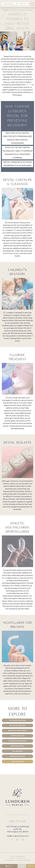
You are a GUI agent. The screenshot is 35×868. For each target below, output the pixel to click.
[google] (18, 840)
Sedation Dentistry (17, 746)
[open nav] (32, 4)
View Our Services (18, 761)
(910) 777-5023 (17, 821)
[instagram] (23, 840)
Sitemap (12, 858)
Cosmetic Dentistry (18, 736)
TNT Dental (27, 860)
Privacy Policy (22, 858)
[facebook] (12, 840)
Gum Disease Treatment (18, 720)
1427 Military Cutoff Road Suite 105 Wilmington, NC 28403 (17, 829)
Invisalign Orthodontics (18, 741)
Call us (29, 85)
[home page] (15, 4)
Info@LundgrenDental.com (17, 836)
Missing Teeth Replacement (17, 731)
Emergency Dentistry (18, 756)
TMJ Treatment (18, 751)
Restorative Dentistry (17, 725)
